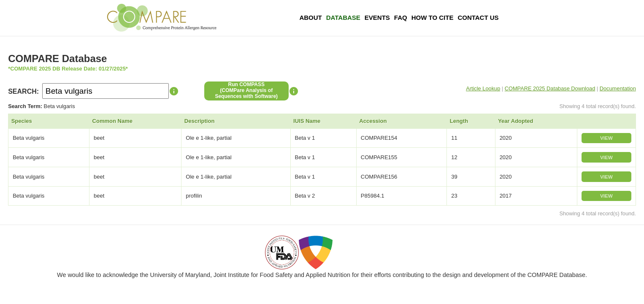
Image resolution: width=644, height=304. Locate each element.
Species (22, 121)
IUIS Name (307, 121)
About (310, 18)
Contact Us (478, 18)
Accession (373, 121)
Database (343, 18)
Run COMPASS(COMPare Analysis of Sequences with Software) (246, 90)
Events (377, 18)
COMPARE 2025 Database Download (550, 88)
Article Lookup (483, 88)
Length (459, 121)
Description (200, 121)
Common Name (112, 121)
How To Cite (433, 18)
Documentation (618, 88)
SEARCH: (23, 91)
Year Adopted (515, 121)
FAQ (401, 18)
